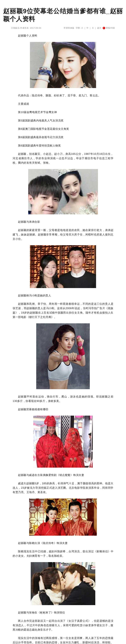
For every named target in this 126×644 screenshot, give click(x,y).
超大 (99, 28)
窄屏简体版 (69, 28)
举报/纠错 (109, 28)
